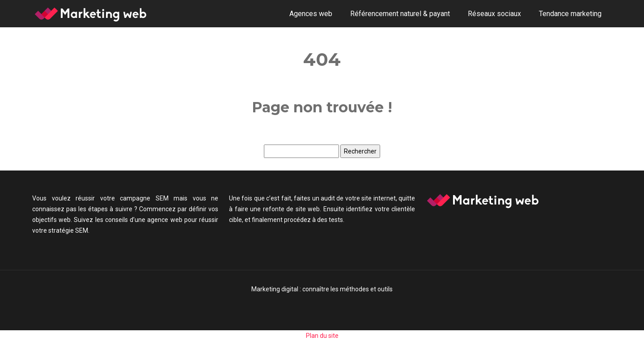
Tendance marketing (570, 14)
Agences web (311, 14)
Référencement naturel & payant (400, 14)
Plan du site (322, 336)
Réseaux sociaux (494, 14)
